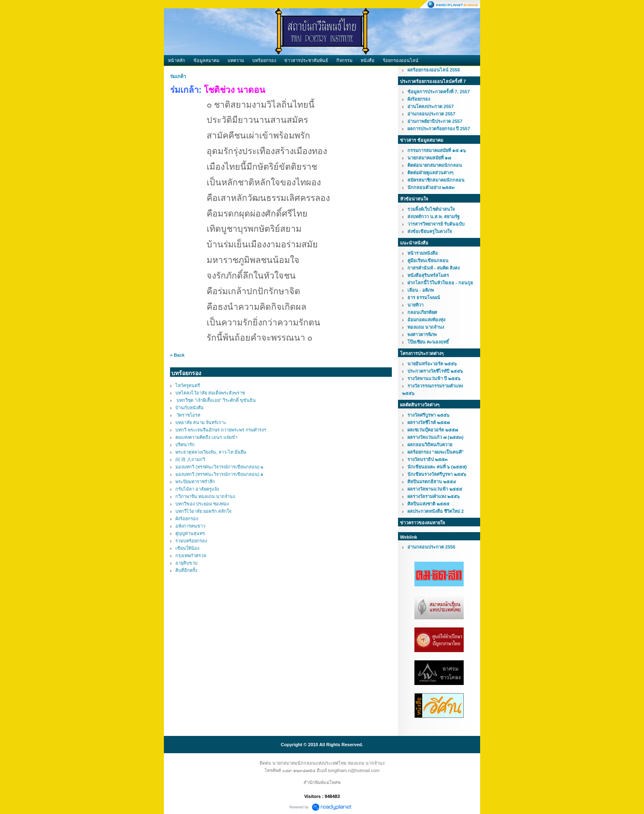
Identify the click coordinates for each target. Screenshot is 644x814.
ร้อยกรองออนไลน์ (401, 60)
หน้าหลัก (177, 60)
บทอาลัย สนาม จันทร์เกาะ (201, 422)
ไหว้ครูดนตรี (188, 385)
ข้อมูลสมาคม (206, 60)
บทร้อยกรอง (264, 60)
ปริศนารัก (185, 445)
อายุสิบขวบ (186, 563)
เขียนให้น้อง (187, 548)
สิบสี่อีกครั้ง (186, 570)
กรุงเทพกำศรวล (191, 556)
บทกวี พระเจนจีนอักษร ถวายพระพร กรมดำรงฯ (221, 430)
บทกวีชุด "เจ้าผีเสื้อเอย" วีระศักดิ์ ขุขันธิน (216, 400)
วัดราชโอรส (188, 415)
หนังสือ (368, 60)
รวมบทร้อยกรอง (191, 541)
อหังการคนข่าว (190, 526)
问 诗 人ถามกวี (190, 459)
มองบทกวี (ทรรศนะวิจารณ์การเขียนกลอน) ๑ (219, 474)
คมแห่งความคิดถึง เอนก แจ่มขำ (206, 437)
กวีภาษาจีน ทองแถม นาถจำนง (205, 496)
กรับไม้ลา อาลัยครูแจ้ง (197, 489)
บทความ (236, 60)
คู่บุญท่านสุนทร (190, 533)
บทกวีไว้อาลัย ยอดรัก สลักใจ (203, 511)
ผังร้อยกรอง (187, 519)
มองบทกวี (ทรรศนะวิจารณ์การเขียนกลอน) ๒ (219, 467)
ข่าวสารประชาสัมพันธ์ (306, 60)
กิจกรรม (344, 60)
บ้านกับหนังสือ (190, 408)
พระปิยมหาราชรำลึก (195, 482)
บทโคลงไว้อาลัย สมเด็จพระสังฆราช (210, 393)
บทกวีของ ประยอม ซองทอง (202, 504)
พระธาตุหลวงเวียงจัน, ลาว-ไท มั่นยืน (211, 452)
